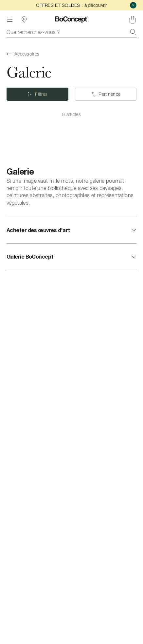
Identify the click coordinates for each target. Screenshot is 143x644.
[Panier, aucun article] (133, 20)
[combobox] (71, 32)
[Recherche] (133, 32)
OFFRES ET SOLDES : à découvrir (71, 5)
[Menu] (10, 20)
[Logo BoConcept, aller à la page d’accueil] (71, 20)
